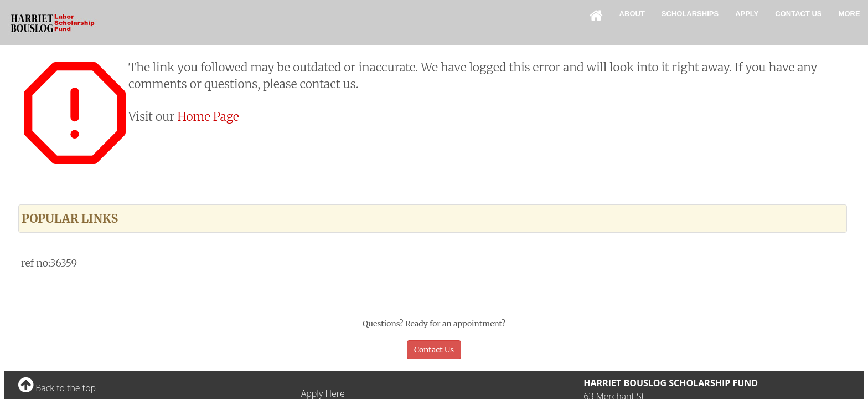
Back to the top (57, 388)
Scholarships (690, 14)
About (632, 14)
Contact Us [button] (434, 350)
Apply (747, 14)
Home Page (208, 117)
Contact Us (798, 14)
